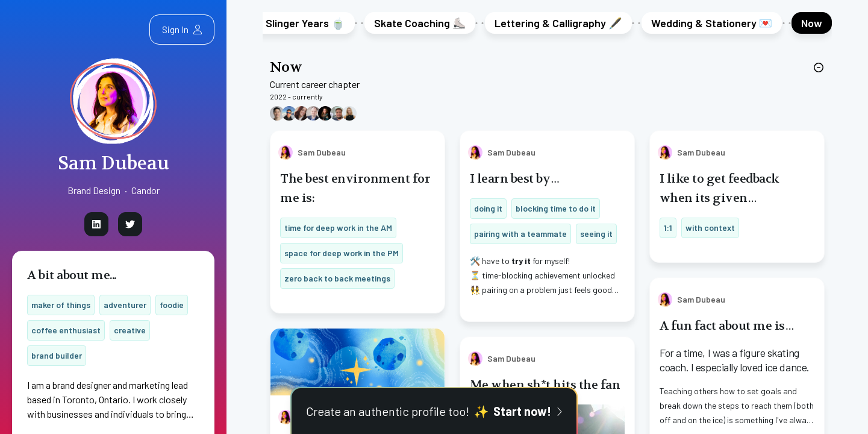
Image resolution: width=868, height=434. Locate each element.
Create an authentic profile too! (434, 411)
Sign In (182, 29)
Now (286, 67)
